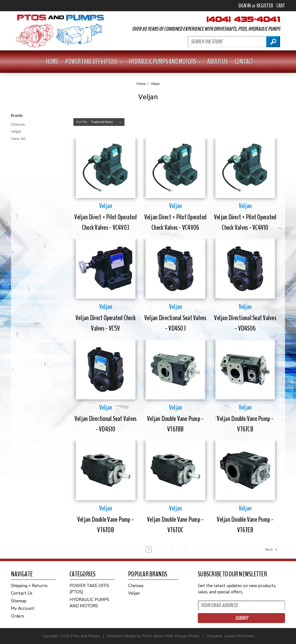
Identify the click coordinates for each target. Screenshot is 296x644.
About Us (218, 62)
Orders (18, 616)
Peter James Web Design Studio (171, 636)
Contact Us (22, 593)
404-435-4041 (243, 19)
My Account (23, 608)
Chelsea (18, 125)
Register (265, 6)
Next (271, 550)
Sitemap (19, 601)
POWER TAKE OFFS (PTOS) (94, 62)
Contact (244, 62)
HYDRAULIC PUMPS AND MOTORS (165, 62)
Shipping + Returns (29, 586)
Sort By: (82, 122)
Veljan (16, 131)
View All (18, 139)
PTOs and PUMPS (60, 31)
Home (52, 62)
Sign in (244, 6)
